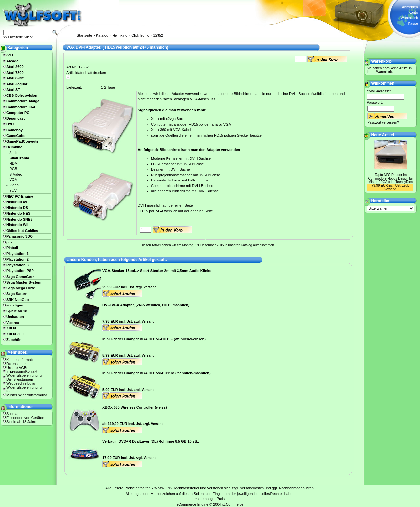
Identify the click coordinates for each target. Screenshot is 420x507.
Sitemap (13, 414)
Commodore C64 (21, 107)
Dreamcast (15, 118)
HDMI (14, 163)
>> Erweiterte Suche (18, 37)
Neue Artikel (383, 135)
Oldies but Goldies (22, 231)
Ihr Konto (411, 12)
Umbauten (15, 317)
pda (10, 242)
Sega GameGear (20, 277)
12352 (158, 35)
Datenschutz (16, 364)
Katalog (102, 35)
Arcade (12, 61)
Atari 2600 (15, 67)
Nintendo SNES (20, 219)
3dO (10, 55)
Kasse (413, 23)
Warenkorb (409, 18)
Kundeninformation (21, 360)
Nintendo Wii (17, 225)
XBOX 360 (15, 334)
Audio (14, 153)
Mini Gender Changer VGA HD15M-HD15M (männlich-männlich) (157, 373)
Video (14, 185)
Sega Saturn (17, 294)
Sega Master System (24, 282)
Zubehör (13, 340)
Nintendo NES (18, 213)
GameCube (16, 136)
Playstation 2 (17, 259)
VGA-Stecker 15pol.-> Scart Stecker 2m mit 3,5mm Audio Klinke (157, 271)
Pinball (12, 248)
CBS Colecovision (22, 95)
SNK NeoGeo (17, 300)
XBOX (11, 328)
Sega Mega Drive (21, 288)
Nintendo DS (17, 208)
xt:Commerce (233, 504)
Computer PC (18, 113)
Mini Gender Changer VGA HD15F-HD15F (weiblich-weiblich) (154, 339)
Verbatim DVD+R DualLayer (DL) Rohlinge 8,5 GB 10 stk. (151, 441)
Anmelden (410, 7)
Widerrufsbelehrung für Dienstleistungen (25, 377)
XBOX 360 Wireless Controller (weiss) (135, 407)
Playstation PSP (20, 271)
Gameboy (14, 130)
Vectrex (13, 323)
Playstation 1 (17, 254)
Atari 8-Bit (15, 78)
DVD (10, 124)
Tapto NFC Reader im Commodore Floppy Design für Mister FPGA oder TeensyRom (391, 178)
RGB (13, 169)
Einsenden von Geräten (25, 418)
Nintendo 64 (17, 202)
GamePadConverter (23, 141)
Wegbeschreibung (21, 383)
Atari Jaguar (17, 84)
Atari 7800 (15, 73)
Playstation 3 (17, 265)
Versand (150, 287)
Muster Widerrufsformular (27, 395)
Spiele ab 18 (17, 311)
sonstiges (15, 305)
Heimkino (120, 35)
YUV (13, 190)
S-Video (16, 174)
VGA (13, 180)
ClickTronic (140, 35)
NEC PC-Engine (20, 196)
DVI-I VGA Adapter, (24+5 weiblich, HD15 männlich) (146, 305)
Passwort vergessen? (383, 123)
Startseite (84, 35)
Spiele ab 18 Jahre (21, 422)
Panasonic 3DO (20, 236)
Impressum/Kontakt (22, 371)
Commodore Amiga (23, 101)
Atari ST (13, 90)
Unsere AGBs (17, 368)
